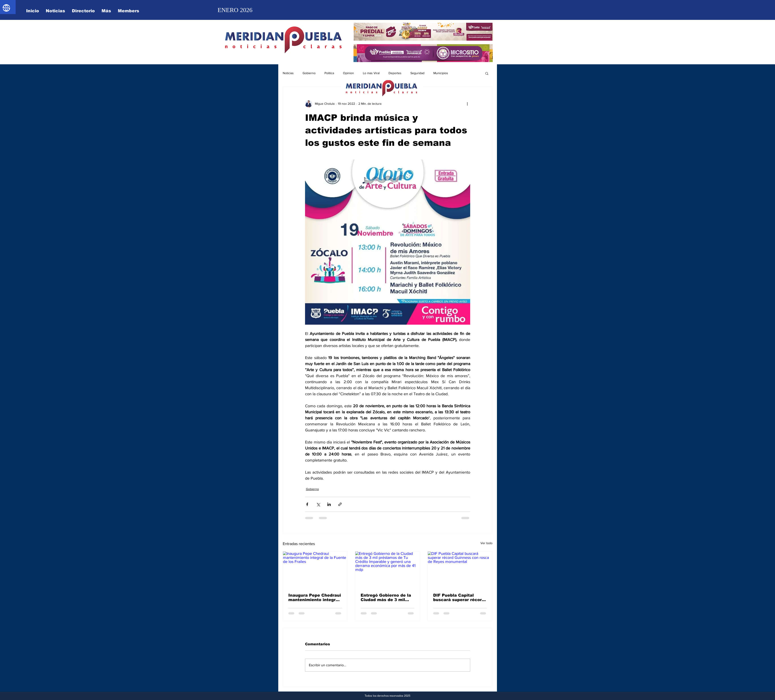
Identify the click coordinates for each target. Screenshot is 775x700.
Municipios (441, 73)
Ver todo (486, 543)
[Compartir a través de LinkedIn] (329, 504)
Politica (329, 73)
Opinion (348, 73)
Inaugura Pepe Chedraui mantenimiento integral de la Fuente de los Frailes (315, 598)
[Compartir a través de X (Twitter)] (318, 504)
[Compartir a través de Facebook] (307, 504)
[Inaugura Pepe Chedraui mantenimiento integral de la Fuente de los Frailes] (315, 570)
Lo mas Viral (371, 73)
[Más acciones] (467, 104)
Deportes (395, 73)
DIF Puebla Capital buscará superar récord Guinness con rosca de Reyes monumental (459, 598)
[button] (487, 73)
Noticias (288, 73)
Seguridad (417, 73)
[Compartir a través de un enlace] (340, 504)
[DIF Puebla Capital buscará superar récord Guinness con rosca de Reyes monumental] (460, 570)
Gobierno (309, 73)
